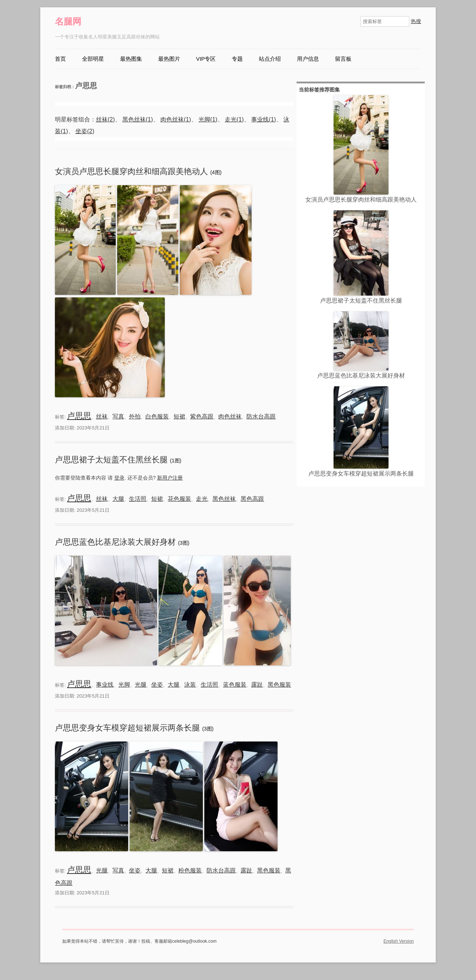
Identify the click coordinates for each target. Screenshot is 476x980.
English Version (399, 941)
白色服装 (157, 416)
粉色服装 (190, 870)
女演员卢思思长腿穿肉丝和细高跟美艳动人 (133, 171)
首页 (60, 59)
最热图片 (169, 59)
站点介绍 (270, 59)
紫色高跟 (202, 416)
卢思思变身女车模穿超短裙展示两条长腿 (129, 728)
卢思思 (79, 416)
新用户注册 (170, 478)
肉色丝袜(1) (176, 119)
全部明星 (93, 59)
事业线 (105, 685)
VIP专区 (206, 59)
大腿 (118, 499)
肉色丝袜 (230, 416)
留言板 (343, 59)
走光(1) (234, 119)
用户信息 (308, 59)
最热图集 (131, 59)
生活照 (138, 499)
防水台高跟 (261, 416)
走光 (202, 499)
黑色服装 (279, 685)
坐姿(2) (85, 131)
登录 (119, 478)
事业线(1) (264, 119)
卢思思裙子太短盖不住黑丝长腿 (112, 460)
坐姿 (157, 685)
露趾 (257, 685)
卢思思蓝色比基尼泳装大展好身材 (116, 542)
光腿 (141, 685)
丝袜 (102, 416)
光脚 (124, 685)
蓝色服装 (235, 685)
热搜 (416, 21)
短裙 (179, 416)
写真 (118, 416)
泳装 (190, 685)
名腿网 (68, 21)
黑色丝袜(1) (138, 119)
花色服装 (179, 499)
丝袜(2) (105, 119)
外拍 (135, 416)
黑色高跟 (252, 499)
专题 (237, 59)
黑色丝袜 (224, 499)
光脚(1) (208, 119)
